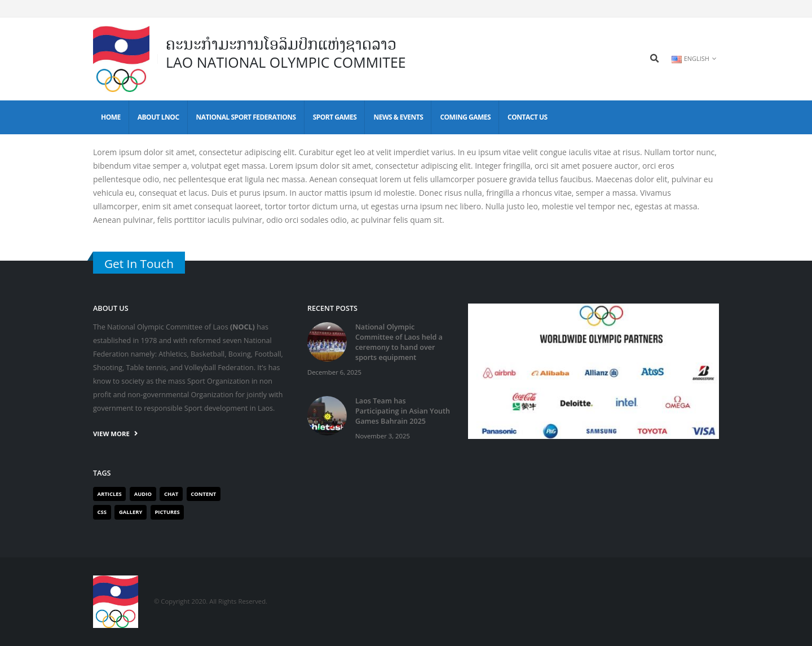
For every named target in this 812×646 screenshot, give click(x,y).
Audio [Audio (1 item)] (143, 494)
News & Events (398, 117)
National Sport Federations (246, 117)
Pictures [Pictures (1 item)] (167, 512)
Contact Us (528, 117)
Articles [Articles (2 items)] (110, 494)
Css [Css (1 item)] (102, 512)
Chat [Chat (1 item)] (171, 494)
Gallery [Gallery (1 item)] (131, 512)
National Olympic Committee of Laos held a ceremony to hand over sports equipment (399, 342)
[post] (327, 342)
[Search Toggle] (655, 59)
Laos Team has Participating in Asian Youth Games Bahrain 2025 (403, 411)
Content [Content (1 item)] (203, 494)
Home (111, 117)
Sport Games (335, 117)
